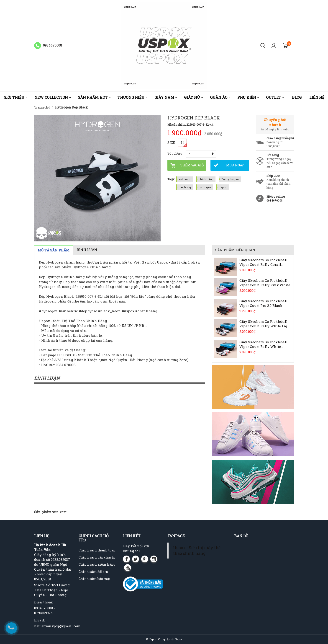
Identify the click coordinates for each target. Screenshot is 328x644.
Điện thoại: (44, 602)
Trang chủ (42, 107)
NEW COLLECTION (53, 97)
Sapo (178, 639)
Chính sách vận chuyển (97, 557)
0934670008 (275, 200)
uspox (223, 187)
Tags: (171, 179)
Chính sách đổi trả (93, 572)
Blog (297, 97)
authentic (185, 179)
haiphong (185, 187)
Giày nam (166, 97)
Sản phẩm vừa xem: (51, 512)
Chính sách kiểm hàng (97, 564)
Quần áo (220, 97)
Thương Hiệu (133, 97)
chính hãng (206, 179)
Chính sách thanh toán (97, 550)
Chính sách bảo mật (95, 579)
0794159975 (43, 613)
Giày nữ (194, 97)
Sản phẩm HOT (94, 97)
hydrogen (205, 187)
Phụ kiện (248, 97)
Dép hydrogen (230, 179)
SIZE (171, 142)
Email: (40, 620)
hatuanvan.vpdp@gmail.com (57, 626)
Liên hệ (317, 97)
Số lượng (175, 153)
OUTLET (275, 97)
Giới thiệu (16, 97)
